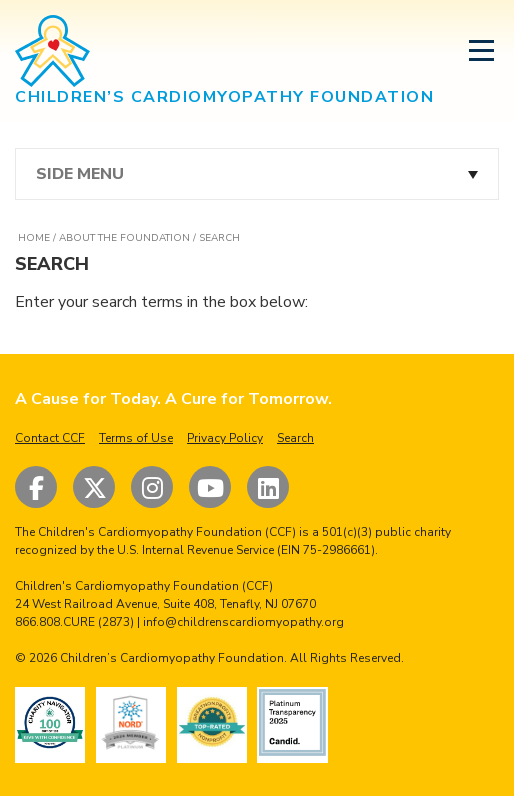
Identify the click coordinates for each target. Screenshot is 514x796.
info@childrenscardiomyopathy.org (243, 622)
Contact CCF (50, 438)
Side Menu (80, 174)
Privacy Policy (225, 438)
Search (295, 438)
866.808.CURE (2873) (74, 622)
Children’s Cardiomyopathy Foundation (172, 658)
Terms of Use (136, 438)
